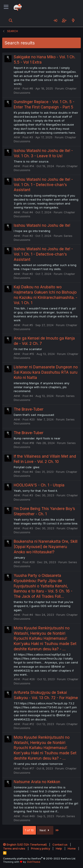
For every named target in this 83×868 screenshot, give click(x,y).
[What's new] (73, 20)
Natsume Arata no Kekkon (37, 782)
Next (45, 830)
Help (59, 848)
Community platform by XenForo (40, 859)
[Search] (11, 20)
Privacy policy (41, 848)
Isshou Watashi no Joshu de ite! (42, 225)
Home (72, 848)
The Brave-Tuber (29, 409)
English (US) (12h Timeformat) (25, 844)
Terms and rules (14, 848)
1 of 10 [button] (29, 830)
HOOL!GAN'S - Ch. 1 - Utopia (39, 485)
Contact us (60, 844)
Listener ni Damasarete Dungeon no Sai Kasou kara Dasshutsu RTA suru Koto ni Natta (46, 372)
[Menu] (6, 7)
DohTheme (34, 862)
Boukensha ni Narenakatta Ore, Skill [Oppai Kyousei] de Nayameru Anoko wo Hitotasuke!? (46, 547)
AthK (17, 88)
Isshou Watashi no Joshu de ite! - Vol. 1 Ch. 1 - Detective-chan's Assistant (43, 185)
